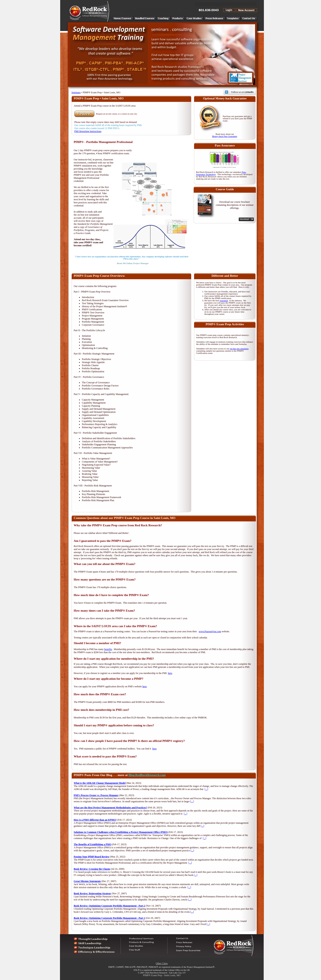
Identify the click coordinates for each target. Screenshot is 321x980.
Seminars (76, 92)
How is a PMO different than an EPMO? (95, 820)
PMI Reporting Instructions (88, 131)
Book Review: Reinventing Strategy (92, 893)
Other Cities (162, 963)
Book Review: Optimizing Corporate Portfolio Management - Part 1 (109, 918)
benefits (108, 649)
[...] (206, 789)
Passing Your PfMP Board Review (92, 857)
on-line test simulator (239, 349)
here (170, 673)
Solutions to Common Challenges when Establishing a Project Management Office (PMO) (121, 832)
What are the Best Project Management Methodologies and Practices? (110, 808)
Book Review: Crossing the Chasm (92, 869)
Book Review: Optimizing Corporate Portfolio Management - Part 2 (109, 906)
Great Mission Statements (87, 881)
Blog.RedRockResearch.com (147, 775)
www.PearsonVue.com (210, 631)
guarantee (224, 301)
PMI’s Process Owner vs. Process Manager (96, 795)
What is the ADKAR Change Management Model (100, 783)
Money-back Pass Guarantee (225, 136)
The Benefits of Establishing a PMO (93, 844)
